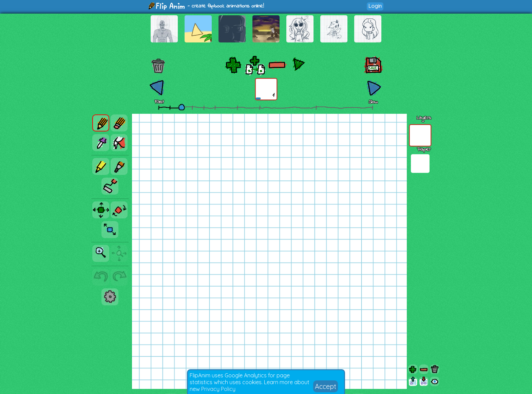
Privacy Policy (218, 389)
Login (375, 6)
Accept (326, 386)
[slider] (182, 107)
